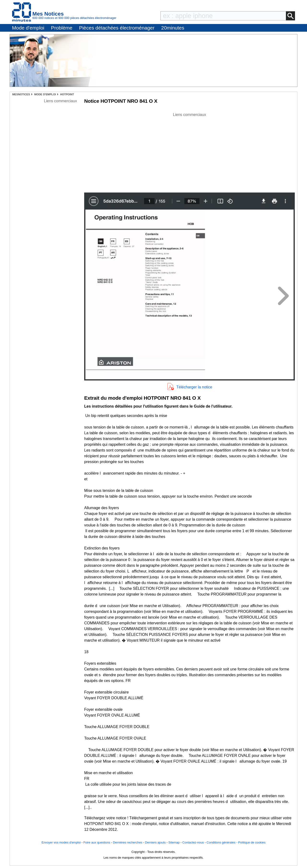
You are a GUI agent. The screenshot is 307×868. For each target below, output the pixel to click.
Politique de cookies (252, 842)
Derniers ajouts (155, 842)
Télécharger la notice (194, 387)
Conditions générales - (222, 842)
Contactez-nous (193, 842)
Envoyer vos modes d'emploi (61, 842)
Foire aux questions (97, 842)
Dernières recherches (128, 842)
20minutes (173, 28)
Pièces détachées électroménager (117, 28)
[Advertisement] (189, 151)
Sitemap (174, 842)
